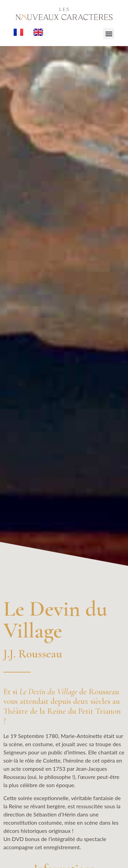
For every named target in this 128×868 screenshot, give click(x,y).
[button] (109, 34)
